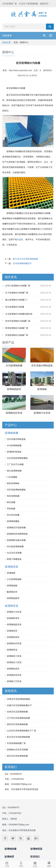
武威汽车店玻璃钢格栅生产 (19, 705)
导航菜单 (7, 36)
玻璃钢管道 (11, 606)
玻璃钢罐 (42, 389)
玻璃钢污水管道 (42, 413)
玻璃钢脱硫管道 (14, 624)
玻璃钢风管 (12, 631)
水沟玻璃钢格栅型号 (22, 263)
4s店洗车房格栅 (14, 553)
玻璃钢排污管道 (14, 656)
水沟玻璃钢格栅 (14, 366)
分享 (7, 864)
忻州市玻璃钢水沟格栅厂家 (18, 321)
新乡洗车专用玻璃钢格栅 (18, 737)
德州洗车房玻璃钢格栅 (17, 724)
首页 (16, 42)
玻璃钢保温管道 (14, 675)
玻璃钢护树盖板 (14, 452)
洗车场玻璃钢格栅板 (16, 490)
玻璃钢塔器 (11, 567)
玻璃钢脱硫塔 (14, 389)
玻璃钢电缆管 (13, 637)
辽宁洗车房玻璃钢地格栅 (18, 718)
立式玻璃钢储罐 (14, 579)
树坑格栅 (11, 502)
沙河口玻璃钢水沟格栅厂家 (18, 286)
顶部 (49, 864)
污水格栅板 (12, 477)
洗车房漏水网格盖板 (42, 366)
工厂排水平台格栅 (15, 464)
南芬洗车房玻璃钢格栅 (17, 756)
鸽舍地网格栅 (13, 496)
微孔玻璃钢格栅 (14, 471)
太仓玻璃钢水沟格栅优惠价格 (19, 314)
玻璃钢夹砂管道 (14, 413)
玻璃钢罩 (9, 857)
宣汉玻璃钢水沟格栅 (15, 307)
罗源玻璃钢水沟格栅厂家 (17, 335)
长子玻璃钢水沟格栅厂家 (17, 293)
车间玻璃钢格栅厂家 (16, 743)
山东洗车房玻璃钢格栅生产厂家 (22, 731)
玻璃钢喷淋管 (13, 618)
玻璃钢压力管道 (14, 662)
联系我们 (35, 857)
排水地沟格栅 (13, 515)
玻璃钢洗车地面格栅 (16, 528)
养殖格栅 (11, 509)
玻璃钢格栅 (11, 433)
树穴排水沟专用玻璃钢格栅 (25, 259)
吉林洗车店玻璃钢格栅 (17, 712)
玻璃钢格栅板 (13, 521)
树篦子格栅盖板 (14, 559)
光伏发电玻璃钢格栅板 (17, 458)
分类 (35, 864)
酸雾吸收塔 (12, 592)
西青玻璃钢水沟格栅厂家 (17, 328)
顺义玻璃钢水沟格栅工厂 (17, 300)
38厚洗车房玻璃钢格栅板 (19, 699)
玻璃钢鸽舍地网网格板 (17, 534)
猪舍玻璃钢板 (13, 483)
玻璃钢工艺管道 (14, 681)
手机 (21, 864)
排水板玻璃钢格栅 (15, 546)
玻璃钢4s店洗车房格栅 (17, 750)
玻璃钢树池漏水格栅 (16, 540)
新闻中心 (24, 42)
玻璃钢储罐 (12, 586)
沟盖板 (20, 239)
